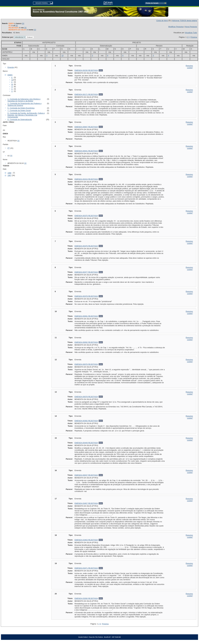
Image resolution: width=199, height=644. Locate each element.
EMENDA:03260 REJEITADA (86, 598)
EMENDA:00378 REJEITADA (86, 296)
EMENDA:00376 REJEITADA (86, 246)
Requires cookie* (189, 67)
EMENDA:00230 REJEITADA (86, 70)
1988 (9, 173)
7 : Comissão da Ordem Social (19, 111)
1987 (9, 175)
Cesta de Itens (162, 21)
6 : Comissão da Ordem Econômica (21, 108)
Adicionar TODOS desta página (184, 21)
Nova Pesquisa (191, 27)
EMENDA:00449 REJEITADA (86, 443)
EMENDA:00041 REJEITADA (86, 151)
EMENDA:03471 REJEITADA (86, 568)
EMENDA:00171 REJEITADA (86, 94)
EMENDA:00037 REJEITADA (86, 475)
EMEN (10, 75)
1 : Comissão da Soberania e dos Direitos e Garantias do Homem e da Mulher (24, 100)
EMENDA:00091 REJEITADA (86, 316)
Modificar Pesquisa (176, 27)
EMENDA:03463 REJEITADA (86, 540)
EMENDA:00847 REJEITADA (86, 127)
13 (62, 55)
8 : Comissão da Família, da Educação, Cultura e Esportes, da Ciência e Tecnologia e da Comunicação (26, 115)
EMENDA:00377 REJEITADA (86, 272)
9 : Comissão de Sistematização (20, 120)
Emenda (11, 67)
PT (9, 148)
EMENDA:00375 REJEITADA (86, 216)
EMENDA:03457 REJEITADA (86, 503)
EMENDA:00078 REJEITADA (86, 397)
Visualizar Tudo (191, 33)
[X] (23, 23)
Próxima (194, 37)
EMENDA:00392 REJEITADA (86, 421)
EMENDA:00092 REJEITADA (86, 342)
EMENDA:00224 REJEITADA (86, 179)
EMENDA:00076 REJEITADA (86, 364)
